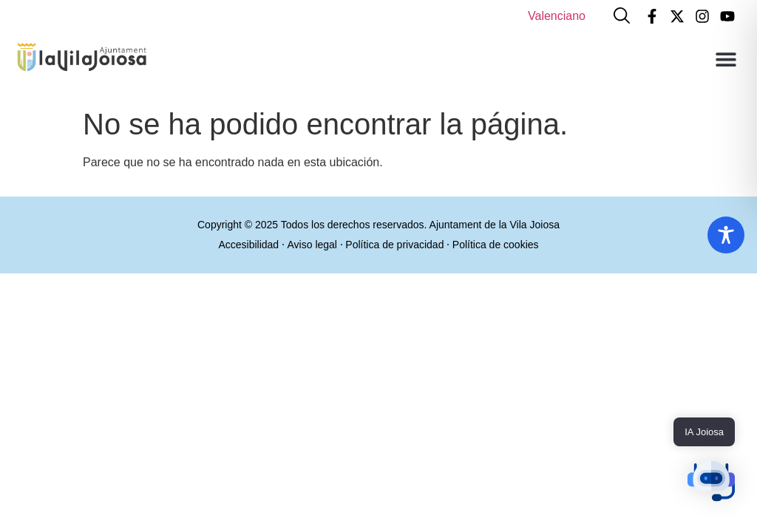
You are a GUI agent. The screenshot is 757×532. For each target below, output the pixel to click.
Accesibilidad (245, 245)
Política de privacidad (396, 245)
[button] (726, 59)
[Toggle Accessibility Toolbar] (726, 235)
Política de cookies (499, 245)
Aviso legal (311, 245)
